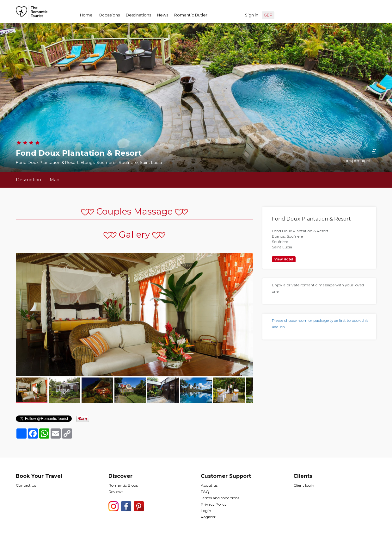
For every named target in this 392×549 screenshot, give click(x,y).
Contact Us (26, 485)
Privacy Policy (214, 504)
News (163, 15)
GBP (268, 15)
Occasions (109, 15)
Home (86, 15)
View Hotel (284, 259)
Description (28, 180)
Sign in (252, 15)
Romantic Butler (191, 15)
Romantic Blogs (123, 485)
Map (55, 180)
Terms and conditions (220, 498)
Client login (304, 485)
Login (206, 511)
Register (208, 517)
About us (209, 485)
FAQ (205, 492)
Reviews (116, 492)
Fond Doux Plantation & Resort (311, 219)
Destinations (138, 15)
